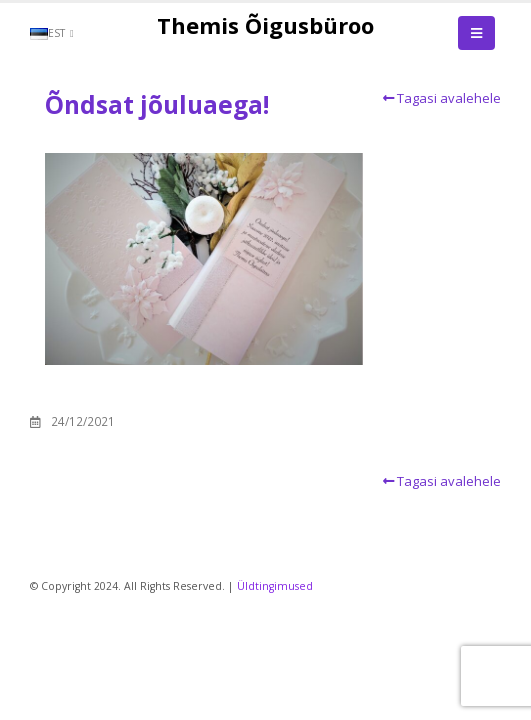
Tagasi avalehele (439, 98)
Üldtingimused (275, 586)
